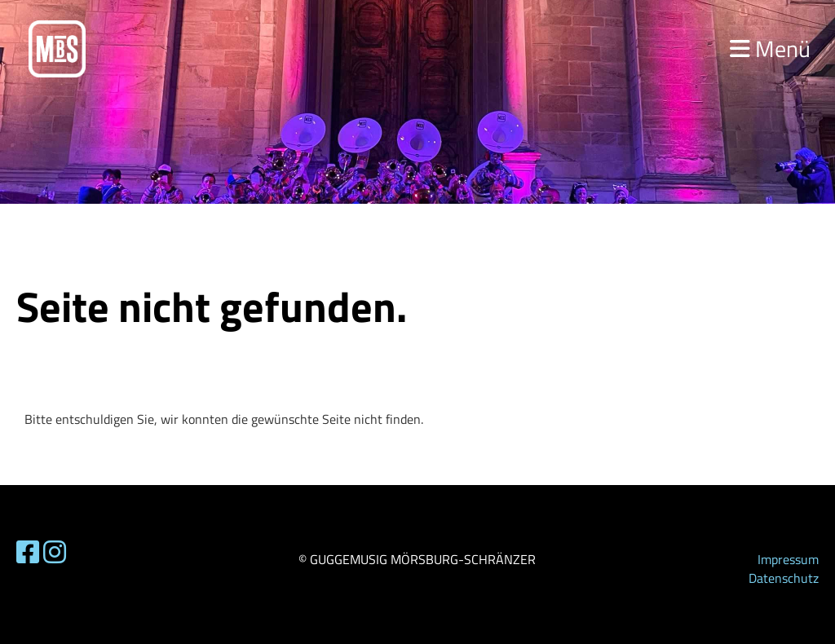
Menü (770, 49)
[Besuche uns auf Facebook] (28, 552)
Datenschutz (784, 578)
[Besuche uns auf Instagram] (55, 552)
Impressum (788, 559)
